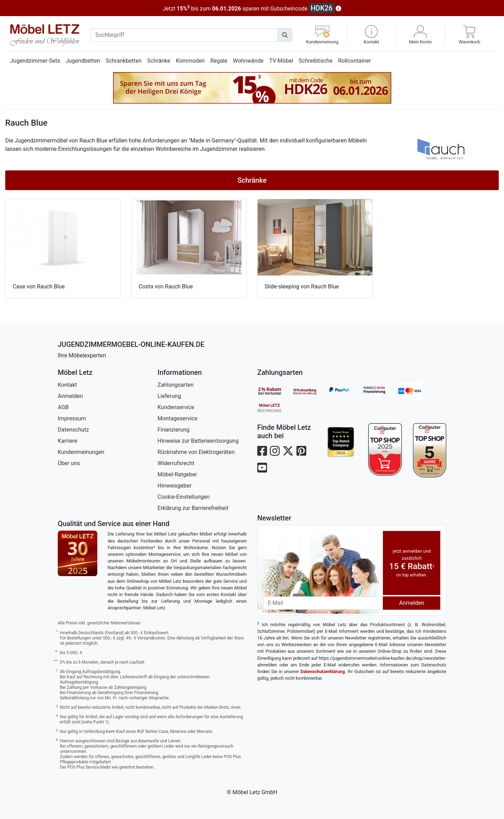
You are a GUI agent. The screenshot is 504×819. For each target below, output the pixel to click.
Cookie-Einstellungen (184, 497)
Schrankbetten (124, 61)
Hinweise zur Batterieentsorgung (198, 441)
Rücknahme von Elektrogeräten (196, 452)
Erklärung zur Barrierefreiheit (193, 508)
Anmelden (70, 396)
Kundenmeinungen (81, 452)
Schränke (159, 61)
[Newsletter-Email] (323, 603)
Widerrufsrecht (176, 463)
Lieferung (169, 396)
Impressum (72, 418)
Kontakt (67, 385)
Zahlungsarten (176, 385)
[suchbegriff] (184, 35)
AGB (63, 407)
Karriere (68, 441)
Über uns (69, 463)
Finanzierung (173, 430)
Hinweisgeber (174, 486)
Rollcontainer (355, 61)
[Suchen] (285, 35)
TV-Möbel (281, 61)
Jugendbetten (83, 61)
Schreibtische (316, 61)
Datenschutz (73, 430)
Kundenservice (176, 407)
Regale (219, 61)
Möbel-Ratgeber (177, 474)
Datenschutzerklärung (323, 671)
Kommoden (190, 61)
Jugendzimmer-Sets (35, 61)
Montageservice (177, 418)
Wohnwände (248, 61)
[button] (371, 35)
